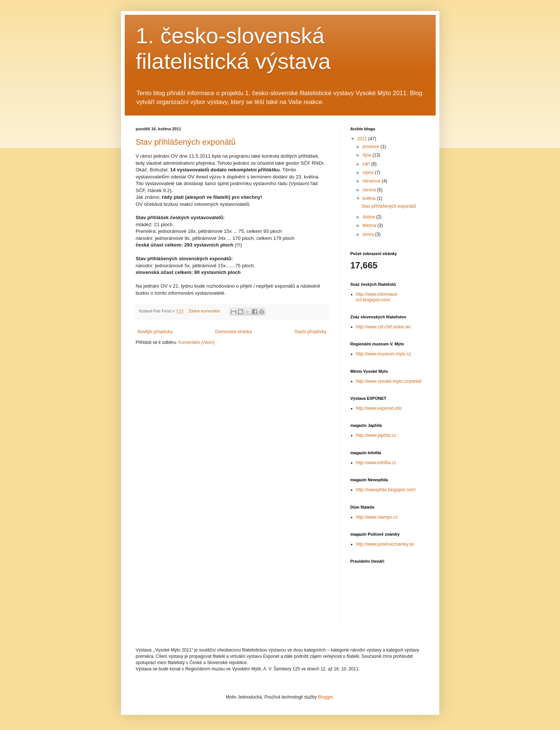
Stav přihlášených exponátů (186, 142)
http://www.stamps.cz (377, 517)
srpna (368, 173)
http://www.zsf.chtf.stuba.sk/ (383, 327)
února (369, 234)
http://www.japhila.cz (376, 435)
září (367, 164)
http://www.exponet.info (379, 408)
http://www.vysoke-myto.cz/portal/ (389, 381)
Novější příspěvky (155, 332)
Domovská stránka (233, 332)
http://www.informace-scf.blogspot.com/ (377, 297)
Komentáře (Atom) (197, 342)
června (370, 190)
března (370, 225)
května (370, 198)
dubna (369, 217)
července (372, 181)
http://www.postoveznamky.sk (385, 544)
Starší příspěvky (310, 332)
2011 (363, 139)
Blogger (326, 697)
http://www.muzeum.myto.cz (384, 354)
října (367, 155)
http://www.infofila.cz (376, 463)
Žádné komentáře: (206, 311)
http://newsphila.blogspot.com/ (386, 490)
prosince (371, 147)
